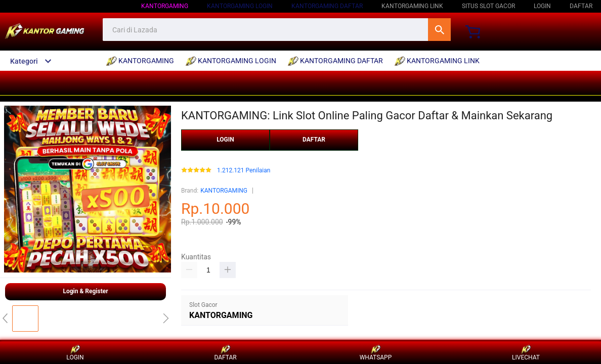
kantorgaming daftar (327, 6)
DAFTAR (581, 6)
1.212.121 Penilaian (244, 171)
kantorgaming (165, 6)
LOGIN (542, 6)
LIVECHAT (526, 353)
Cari (439, 30)
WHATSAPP (376, 353)
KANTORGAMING (224, 191)
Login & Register (85, 291)
